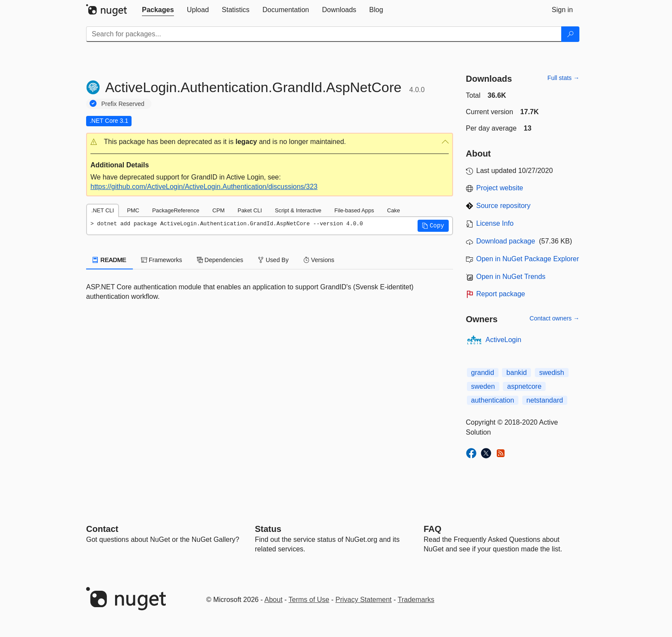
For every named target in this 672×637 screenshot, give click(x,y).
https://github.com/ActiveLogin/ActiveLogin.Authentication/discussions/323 (204, 187)
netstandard (545, 400)
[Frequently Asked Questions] (432, 529)
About (273, 600)
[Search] (570, 34)
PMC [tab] (133, 210)
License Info (495, 223)
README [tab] (109, 260)
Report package (501, 294)
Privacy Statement (363, 600)
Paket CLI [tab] (250, 210)
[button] (270, 142)
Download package (506, 241)
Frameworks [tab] (162, 260)
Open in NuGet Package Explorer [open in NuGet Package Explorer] (528, 259)
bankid (516, 373)
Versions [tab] (319, 260)
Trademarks (416, 600)
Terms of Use (309, 600)
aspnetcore (524, 386)
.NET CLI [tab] (103, 210)
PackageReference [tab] (176, 210)
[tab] (158, 10)
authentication (493, 400)
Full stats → (563, 78)
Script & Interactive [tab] (298, 210)
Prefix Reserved (123, 104)
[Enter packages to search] (324, 34)
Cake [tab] (393, 210)
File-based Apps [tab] (354, 210)
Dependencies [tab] (220, 260)
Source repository (503, 206)
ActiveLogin (503, 340)
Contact (102, 529)
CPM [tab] (219, 210)
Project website (500, 188)
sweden (483, 386)
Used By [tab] (273, 260)
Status (268, 529)
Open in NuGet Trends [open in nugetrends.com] (511, 277)
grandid (483, 373)
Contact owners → (555, 318)
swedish (552, 373)
